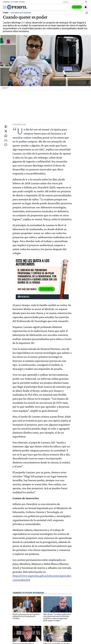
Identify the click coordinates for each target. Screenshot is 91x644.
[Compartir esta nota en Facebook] (6, 124)
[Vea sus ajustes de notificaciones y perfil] (86, 7)
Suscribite (76, 7)
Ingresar (65, 7)
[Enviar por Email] (6, 145)
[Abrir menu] (5, 7)
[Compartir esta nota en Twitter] (6, 131)
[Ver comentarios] (86, 13)
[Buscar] (74, 2)
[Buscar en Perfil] (86, 2)
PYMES (6, 13)
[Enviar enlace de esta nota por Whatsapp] (6, 138)
